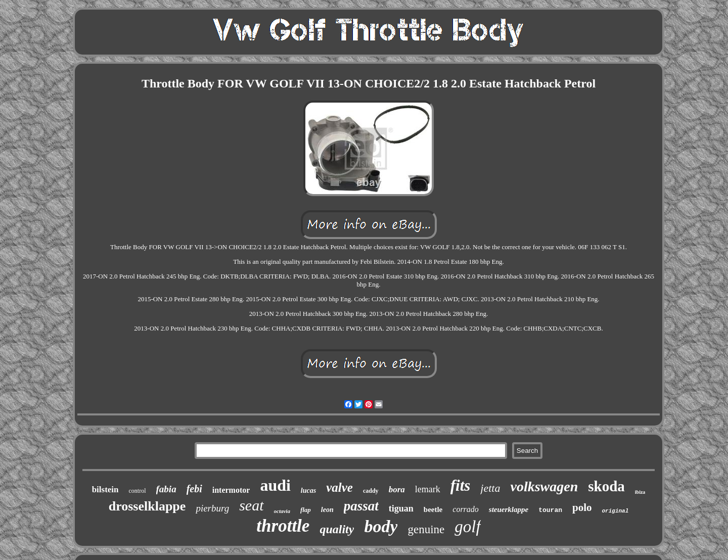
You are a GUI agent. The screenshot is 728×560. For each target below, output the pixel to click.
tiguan (401, 508)
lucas (308, 491)
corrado (466, 509)
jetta (490, 488)
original (616, 511)
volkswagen (544, 486)
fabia (166, 489)
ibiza (640, 492)
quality (337, 529)
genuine (426, 529)
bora (397, 489)
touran (550, 510)
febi (194, 489)
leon (327, 510)
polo (582, 507)
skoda (606, 486)
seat (251, 505)
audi (275, 485)
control (138, 491)
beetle (433, 509)
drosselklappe (147, 506)
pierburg (212, 508)
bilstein (105, 489)
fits (461, 485)
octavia (282, 511)
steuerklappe (509, 509)
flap (306, 510)
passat (361, 506)
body (381, 526)
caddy (371, 491)
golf (467, 527)
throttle (283, 526)
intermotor (231, 490)
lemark (428, 489)
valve (339, 487)
